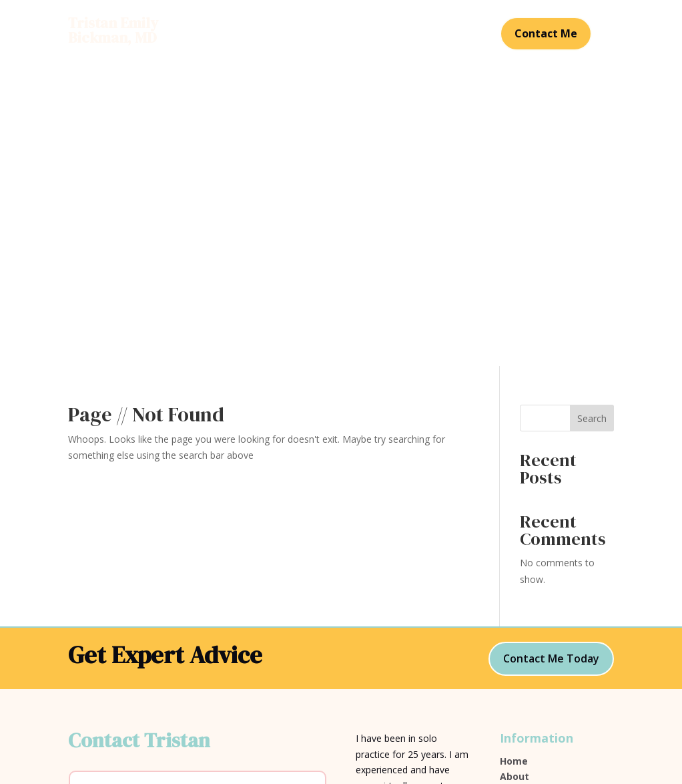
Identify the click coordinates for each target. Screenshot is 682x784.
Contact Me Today (551, 360)
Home (252, 24)
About (296, 24)
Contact (341, 44)
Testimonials (411, 24)
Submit (292, 682)
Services (345, 24)
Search (592, 120)
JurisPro (374, 639)
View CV (519, 526)
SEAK (367, 613)
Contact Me (546, 33)
